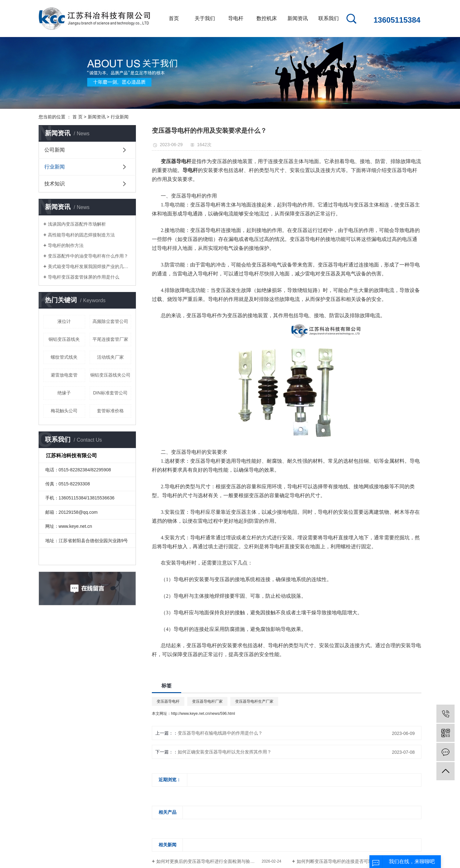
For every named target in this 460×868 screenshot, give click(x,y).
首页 (174, 18)
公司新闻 (55, 150)
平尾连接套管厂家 (110, 339)
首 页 (78, 117)
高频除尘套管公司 (110, 321)
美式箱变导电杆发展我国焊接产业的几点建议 (89, 266)
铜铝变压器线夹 (64, 339)
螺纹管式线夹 (64, 357)
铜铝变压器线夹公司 (110, 375)
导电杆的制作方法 (66, 245)
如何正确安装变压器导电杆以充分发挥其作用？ (225, 752)
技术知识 (55, 184)
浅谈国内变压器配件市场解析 (77, 224)
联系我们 (329, 18)
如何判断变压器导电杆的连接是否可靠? (336, 861)
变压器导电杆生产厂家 (254, 701)
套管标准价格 (110, 411)
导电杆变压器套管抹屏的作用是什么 (84, 277)
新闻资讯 (298, 18)
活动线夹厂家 (110, 357)
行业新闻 (120, 117)
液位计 (64, 321)
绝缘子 (64, 393)
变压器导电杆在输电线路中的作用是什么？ (220, 733)
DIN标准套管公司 (110, 393)
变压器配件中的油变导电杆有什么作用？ (88, 256)
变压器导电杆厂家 (207, 701)
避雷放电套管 (64, 375)
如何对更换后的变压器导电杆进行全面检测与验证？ (208, 861)
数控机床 (267, 18)
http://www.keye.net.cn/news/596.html (203, 714)
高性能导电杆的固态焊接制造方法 (81, 235)
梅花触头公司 (64, 411)
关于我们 (205, 18)
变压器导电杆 (168, 701)
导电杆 (236, 18)
